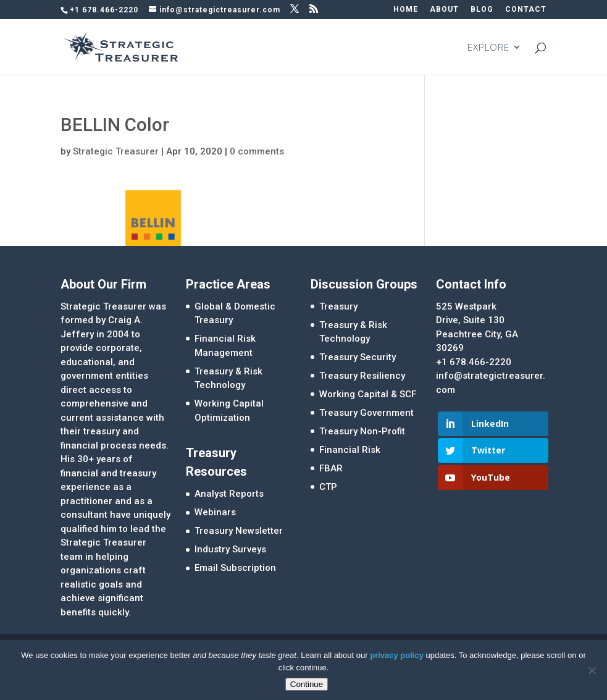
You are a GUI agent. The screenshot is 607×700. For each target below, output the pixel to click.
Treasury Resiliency (362, 376)
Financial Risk (350, 450)
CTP (328, 487)
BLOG (482, 10)
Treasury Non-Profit (362, 431)
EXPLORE (488, 48)
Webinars (215, 512)
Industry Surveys (230, 549)
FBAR (331, 468)
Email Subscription (235, 568)
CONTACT (526, 10)
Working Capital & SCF (368, 394)
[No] (592, 670)
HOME (406, 10)
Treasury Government (366, 413)
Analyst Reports (229, 494)
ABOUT (444, 10)
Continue (307, 684)
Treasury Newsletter (239, 531)
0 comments (257, 151)
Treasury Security (358, 357)
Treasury (338, 306)
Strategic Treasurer (116, 151)
